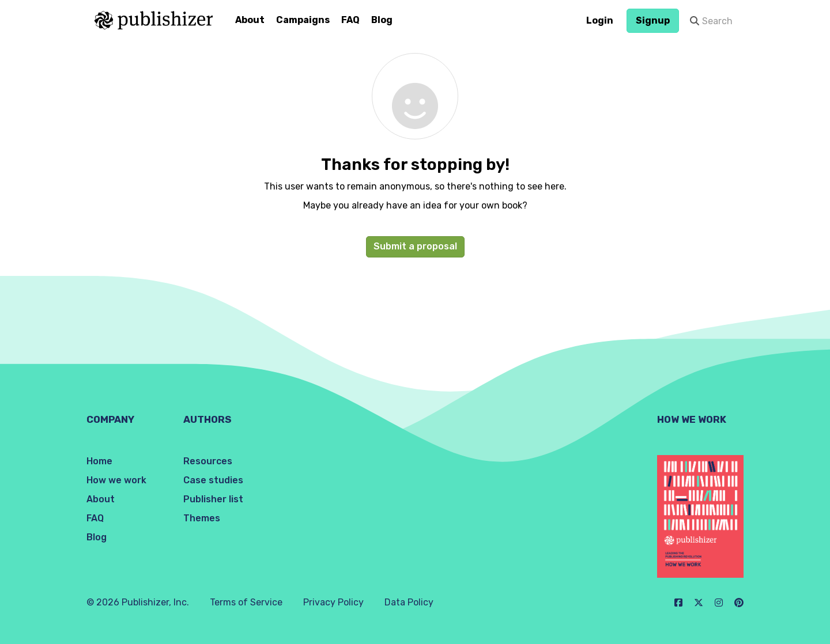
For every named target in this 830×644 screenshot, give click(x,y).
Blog (382, 20)
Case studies (213, 480)
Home (99, 461)
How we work (116, 480)
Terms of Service (246, 602)
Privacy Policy (333, 602)
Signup (653, 20)
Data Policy (409, 602)
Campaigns (303, 20)
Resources (208, 461)
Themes (202, 518)
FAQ (350, 20)
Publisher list (213, 499)
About (250, 20)
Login (600, 20)
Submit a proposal (415, 246)
